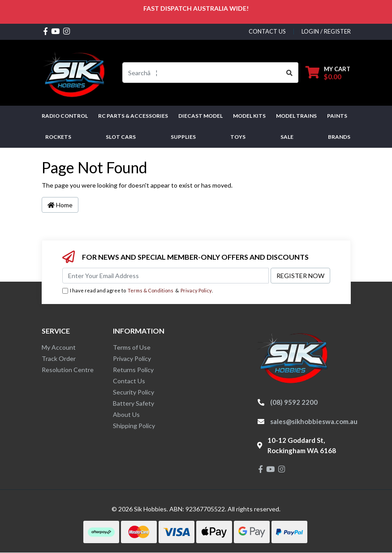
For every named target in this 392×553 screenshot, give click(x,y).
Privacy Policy (196, 290)
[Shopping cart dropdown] (328, 73)
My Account (59, 347)
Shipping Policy (134, 426)
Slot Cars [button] (121, 137)
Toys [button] (238, 137)
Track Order (59, 358)
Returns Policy (133, 370)
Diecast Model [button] (200, 116)
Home (60, 205)
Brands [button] (339, 137)
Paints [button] (337, 116)
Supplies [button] (183, 137)
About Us (126, 414)
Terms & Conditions (151, 290)
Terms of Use (132, 347)
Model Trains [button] (296, 116)
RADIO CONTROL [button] (65, 116)
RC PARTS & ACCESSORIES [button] (133, 116)
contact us (267, 31)
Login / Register (326, 31)
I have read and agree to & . (138, 291)
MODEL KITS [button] (249, 116)
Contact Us (129, 381)
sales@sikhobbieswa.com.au (314, 421)
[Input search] (202, 73)
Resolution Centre (68, 370)
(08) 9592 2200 (294, 402)
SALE (287, 137)
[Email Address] (166, 276)
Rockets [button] (58, 137)
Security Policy (134, 392)
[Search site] (290, 73)
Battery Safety (134, 403)
